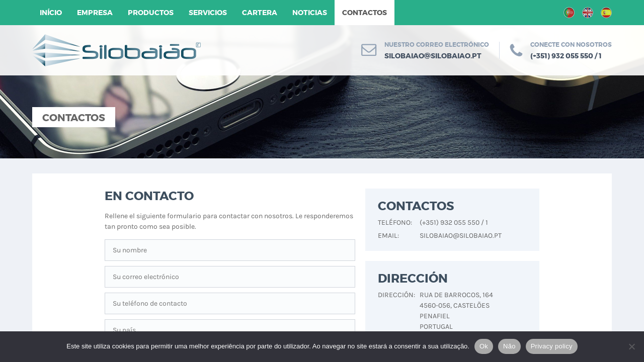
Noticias (310, 13)
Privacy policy (552, 346)
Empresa (95, 13)
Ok (484, 346)
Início (51, 13)
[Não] (631, 346)
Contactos (365, 13)
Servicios (208, 13)
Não (509, 346)
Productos (151, 13)
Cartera (260, 13)
